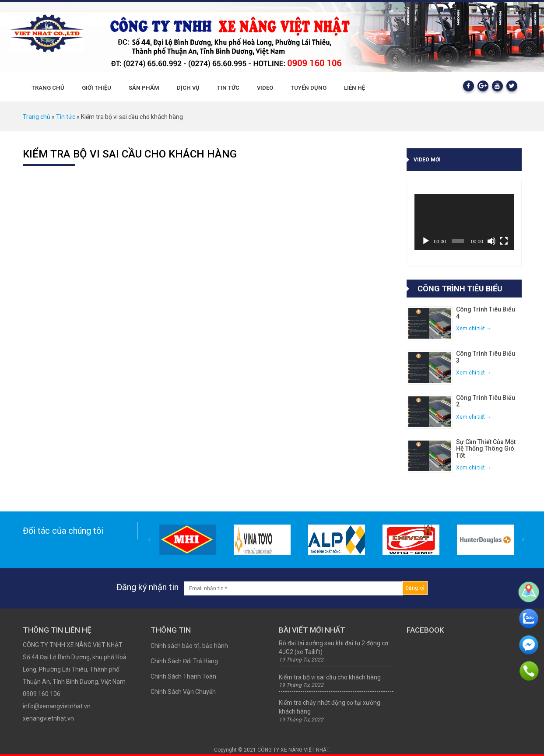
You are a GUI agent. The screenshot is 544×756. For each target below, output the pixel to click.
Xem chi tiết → (474, 329)
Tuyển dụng (309, 88)
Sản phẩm (144, 88)
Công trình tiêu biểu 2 (486, 401)
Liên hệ (354, 88)
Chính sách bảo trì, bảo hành (189, 646)
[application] (464, 222)
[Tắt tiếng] (491, 241)
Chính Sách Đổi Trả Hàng (184, 661)
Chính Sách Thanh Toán (183, 676)
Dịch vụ (188, 88)
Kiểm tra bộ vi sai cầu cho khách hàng (130, 154)
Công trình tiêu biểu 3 (486, 357)
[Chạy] (426, 241)
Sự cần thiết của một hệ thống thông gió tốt (486, 449)
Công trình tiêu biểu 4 (486, 313)
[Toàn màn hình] (504, 241)
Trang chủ (48, 88)
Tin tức (228, 88)
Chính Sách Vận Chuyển (183, 692)
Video (265, 88)
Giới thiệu (97, 88)
